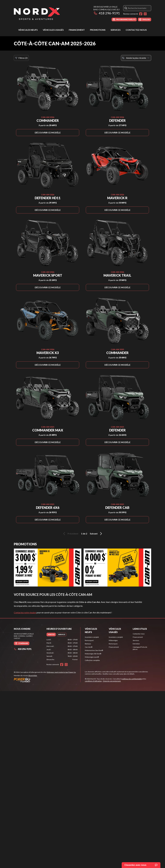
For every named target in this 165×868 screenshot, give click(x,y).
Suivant (96, 534)
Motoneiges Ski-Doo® (93, 654)
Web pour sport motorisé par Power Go (61, 672)
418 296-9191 (107, 13)
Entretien (136, 644)
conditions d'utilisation (93, 681)
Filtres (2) (21, 58)
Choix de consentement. (112, 681)
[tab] (51, 635)
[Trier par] (136, 58)
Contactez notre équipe (25, 612)
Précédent (70, 534)
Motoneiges (113, 640)
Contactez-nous (136, 30)
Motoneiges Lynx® (92, 657)
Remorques (89, 640)
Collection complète (92, 660)
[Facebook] (141, 14)
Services (116, 30)
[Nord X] (37, 13)
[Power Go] (45, 680)
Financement (77, 30)
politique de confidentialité (132, 679)
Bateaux (88, 644)
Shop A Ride (33, 676)
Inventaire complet (92, 637)
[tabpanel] (62, 650)
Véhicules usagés (53, 30)
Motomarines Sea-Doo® (94, 650)
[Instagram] (145, 14)
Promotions (98, 30)
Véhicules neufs (28, 30)
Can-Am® (89, 647)
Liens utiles (140, 629)
